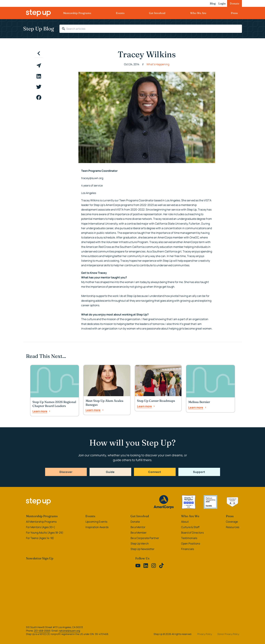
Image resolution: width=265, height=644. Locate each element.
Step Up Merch (140, 544)
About (185, 522)
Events (120, 13)
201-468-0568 (42, 631)
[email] (39, 66)
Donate (235, 3)
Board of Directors (192, 533)
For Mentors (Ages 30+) (41, 527)
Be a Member (139, 533)
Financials (188, 549)
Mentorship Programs (77, 13)
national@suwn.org (69, 631)
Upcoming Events (96, 522)
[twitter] (39, 87)
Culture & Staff (190, 527)
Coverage (232, 522)
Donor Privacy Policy (228, 634)
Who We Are (198, 13)
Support (199, 472)
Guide (110, 472)
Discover (66, 472)
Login (222, 3)
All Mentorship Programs (41, 522)
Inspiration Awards (97, 527)
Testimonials (189, 538)
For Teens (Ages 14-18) (40, 538)
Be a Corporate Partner (145, 538)
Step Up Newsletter (142, 549)
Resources (233, 527)
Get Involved (157, 13)
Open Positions (191, 544)
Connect (155, 472)
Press (234, 13)
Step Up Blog (39, 29)
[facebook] (39, 97)
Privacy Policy (205, 634)
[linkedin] (39, 76)
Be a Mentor (138, 527)
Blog (213, 3)
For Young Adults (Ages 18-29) (45, 533)
